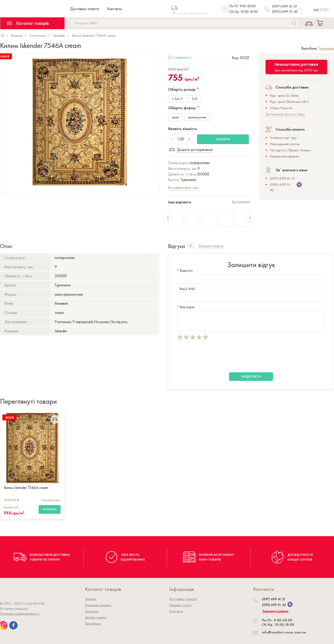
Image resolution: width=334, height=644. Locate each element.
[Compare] (309, 23)
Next (250, 217)
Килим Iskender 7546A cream (26, 488)
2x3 (195, 99)
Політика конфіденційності (20, 614)
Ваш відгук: (186, 307)
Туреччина (326, 48)
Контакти (114, 9)
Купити (223, 139)
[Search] (294, 24)
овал (175, 117)
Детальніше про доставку (285, 114)
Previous (168, 217)
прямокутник (197, 117)
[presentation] (210, 356)
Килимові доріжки (98, 605)
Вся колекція (241, 202)
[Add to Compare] (55, 419)
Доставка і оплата (85, 9)
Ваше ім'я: (185, 271)
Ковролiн (92, 611)
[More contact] (301, 9)
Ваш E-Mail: (186, 289)
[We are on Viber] (290, 604)
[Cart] (321, 23)
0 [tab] (191, 246)
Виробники (93, 623)
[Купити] (50, 509)
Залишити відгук (51, 500)
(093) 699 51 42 (285, 11)
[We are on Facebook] (13, 625)
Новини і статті (180, 605)
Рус (326, 10)
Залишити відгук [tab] (211, 246)
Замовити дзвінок (275, 611)
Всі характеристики (183, 187)
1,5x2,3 (177, 99)
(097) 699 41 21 (285, 6)
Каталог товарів (28, 23)
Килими (91, 599)
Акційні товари (96, 617)
